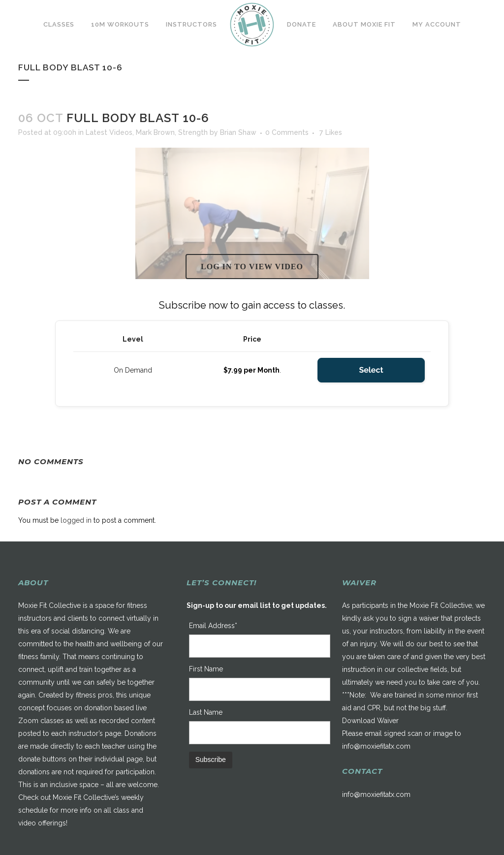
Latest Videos (109, 132)
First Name (206, 669)
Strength (193, 132)
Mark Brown (155, 132)
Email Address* (213, 626)
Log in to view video (252, 267)
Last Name (206, 712)
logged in (76, 520)
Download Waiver (370, 721)
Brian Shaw (238, 132)
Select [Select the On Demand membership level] (371, 370)
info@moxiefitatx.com (376, 746)
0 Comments (287, 132)
